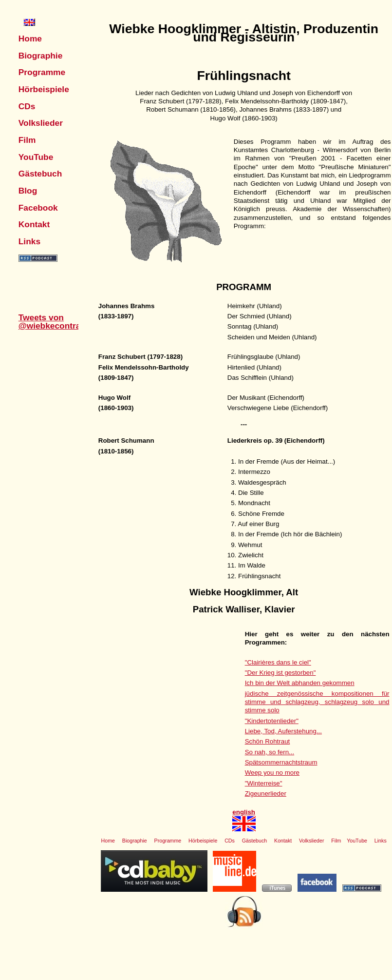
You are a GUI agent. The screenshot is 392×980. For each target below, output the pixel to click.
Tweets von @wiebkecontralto (55, 322)
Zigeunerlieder (266, 794)
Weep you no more (272, 773)
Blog (28, 191)
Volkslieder (41, 123)
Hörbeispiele (44, 89)
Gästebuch (40, 174)
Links (29, 241)
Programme (42, 72)
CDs (27, 106)
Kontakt (34, 224)
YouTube (36, 157)
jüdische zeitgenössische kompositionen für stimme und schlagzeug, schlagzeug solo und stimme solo (317, 702)
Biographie (41, 56)
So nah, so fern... (270, 752)
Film (27, 140)
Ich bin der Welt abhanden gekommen (300, 683)
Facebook (38, 208)
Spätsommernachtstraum (281, 762)
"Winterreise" (264, 783)
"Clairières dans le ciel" (278, 662)
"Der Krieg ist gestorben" (280, 673)
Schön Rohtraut (268, 741)
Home (30, 39)
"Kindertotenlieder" (272, 721)
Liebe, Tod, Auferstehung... (283, 731)
